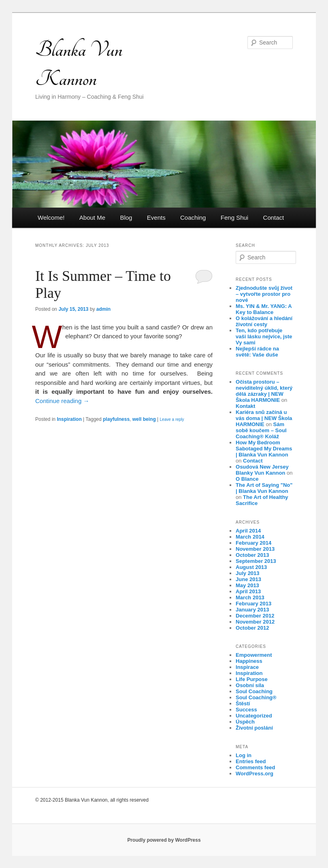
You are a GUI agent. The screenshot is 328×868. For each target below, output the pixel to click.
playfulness (116, 419)
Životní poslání (254, 728)
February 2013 (253, 604)
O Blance (247, 479)
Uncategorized (254, 716)
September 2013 (256, 561)
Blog (126, 218)
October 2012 (252, 628)
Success (246, 710)
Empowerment (254, 655)
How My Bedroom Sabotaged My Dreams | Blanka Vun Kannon (264, 449)
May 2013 (247, 585)
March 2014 (250, 537)
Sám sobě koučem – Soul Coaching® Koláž (261, 430)
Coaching (193, 218)
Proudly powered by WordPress (164, 840)
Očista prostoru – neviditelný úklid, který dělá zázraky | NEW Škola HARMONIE (264, 391)
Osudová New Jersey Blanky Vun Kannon (262, 470)
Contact (274, 218)
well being (144, 419)
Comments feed (256, 767)
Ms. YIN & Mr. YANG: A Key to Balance (264, 309)
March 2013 (250, 597)
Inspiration (69, 419)
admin (103, 309)
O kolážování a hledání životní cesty (264, 321)
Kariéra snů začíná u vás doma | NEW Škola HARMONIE (264, 418)
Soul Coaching (254, 691)
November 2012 (255, 622)
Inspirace (247, 667)
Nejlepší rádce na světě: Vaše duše (257, 352)
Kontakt (245, 406)
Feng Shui (234, 218)
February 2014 (253, 543)
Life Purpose (252, 679)
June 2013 (248, 579)
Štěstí (243, 704)
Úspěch (245, 722)
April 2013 (248, 591)
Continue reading (62, 401)
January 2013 (252, 610)
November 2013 (255, 549)
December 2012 (255, 616)
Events (156, 218)
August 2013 (251, 567)
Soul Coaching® (256, 697)
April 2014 (248, 531)
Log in (244, 755)
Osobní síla (250, 685)
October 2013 (252, 555)
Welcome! (51, 218)
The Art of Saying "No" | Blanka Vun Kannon (264, 488)
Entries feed (251, 761)
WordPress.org (255, 774)
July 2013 (248, 573)
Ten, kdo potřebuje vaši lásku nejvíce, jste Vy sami (264, 336)
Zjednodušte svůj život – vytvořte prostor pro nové (264, 294)
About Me (92, 218)
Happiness (249, 661)
